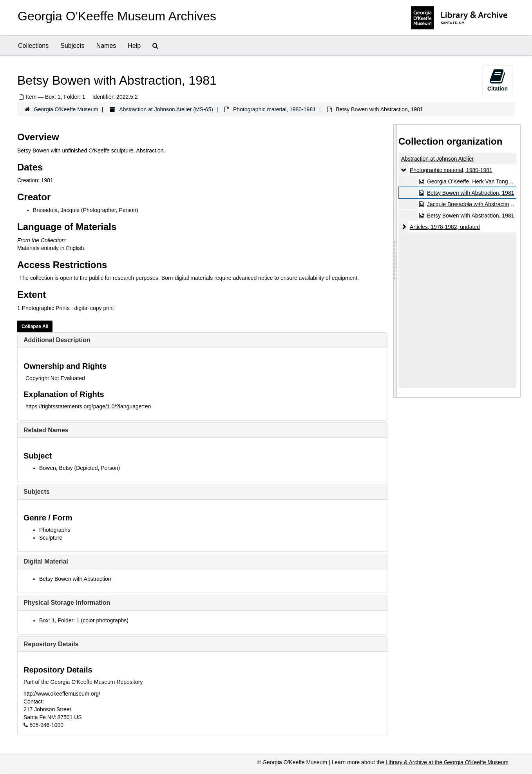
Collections (33, 46)
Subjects (72, 46)
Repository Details (51, 644)
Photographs (55, 530)
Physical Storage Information (67, 603)
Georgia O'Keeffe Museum (66, 109)
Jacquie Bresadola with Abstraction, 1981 (477, 204)
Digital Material (46, 561)
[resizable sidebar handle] (395, 261)
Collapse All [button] (35, 326)
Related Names (46, 430)
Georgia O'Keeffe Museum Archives (117, 16)
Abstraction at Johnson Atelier (437, 159)
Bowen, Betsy (56, 468)
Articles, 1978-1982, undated (445, 227)
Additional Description (57, 340)
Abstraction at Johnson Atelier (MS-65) (166, 109)
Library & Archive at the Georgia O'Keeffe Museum (447, 762)
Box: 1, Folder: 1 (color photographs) (84, 620)
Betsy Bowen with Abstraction (75, 579)
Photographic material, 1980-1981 (274, 109)
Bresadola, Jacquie (56, 210)
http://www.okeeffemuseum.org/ (62, 694)
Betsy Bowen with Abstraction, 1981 (471, 193)
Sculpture (51, 538)
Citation (498, 80)
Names (106, 46)
